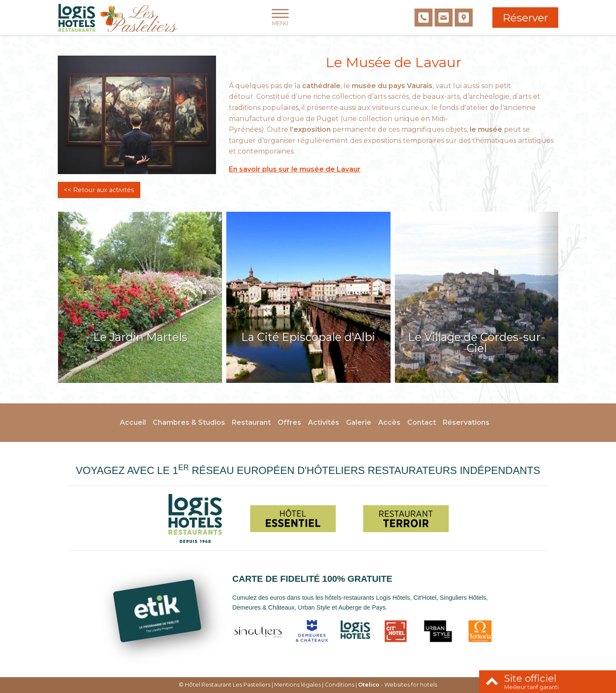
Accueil (133, 422)
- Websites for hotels (398, 685)
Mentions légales (298, 685)
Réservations (466, 422)
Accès (389, 422)
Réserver (525, 18)
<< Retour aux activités (99, 190)
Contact (422, 422)
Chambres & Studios (189, 422)
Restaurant (251, 422)
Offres (289, 422)
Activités (324, 422)
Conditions (339, 685)
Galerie (359, 422)
